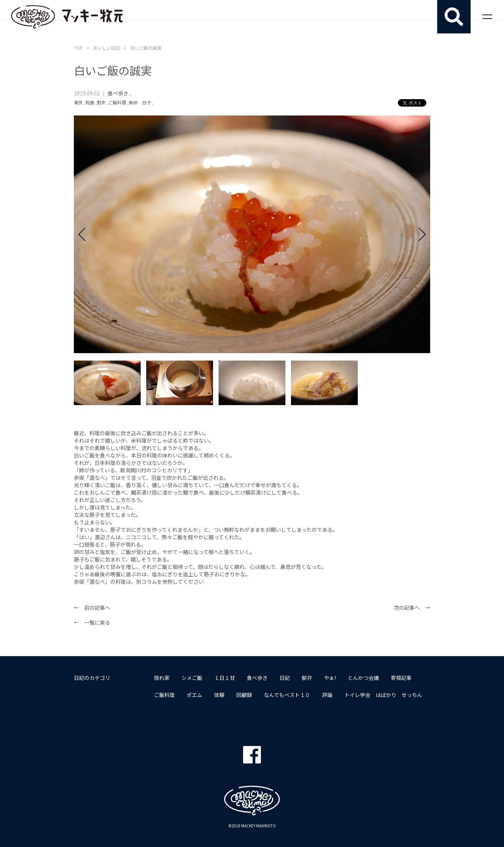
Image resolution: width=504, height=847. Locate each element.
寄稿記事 (401, 678)
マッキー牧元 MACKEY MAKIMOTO (67, 17)
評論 (327, 695)
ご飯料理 (117, 102)
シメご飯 (192, 678)
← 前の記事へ (92, 607)
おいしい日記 (107, 48)
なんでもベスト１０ (287, 695)
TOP (78, 48)
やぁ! (330, 678)
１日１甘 (225, 678)
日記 (285, 678)
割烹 (101, 102)
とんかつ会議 (363, 678)
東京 (78, 102)
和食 (90, 102)
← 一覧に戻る (92, 622)
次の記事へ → (412, 607)
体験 (219, 695)
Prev (85, 234)
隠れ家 (162, 678)
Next (419, 234)
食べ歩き (118, 93)
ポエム (194, 695)
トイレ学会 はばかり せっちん (383, 695)
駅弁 (307, 678)
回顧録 (244, 695)
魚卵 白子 (140, 102)
